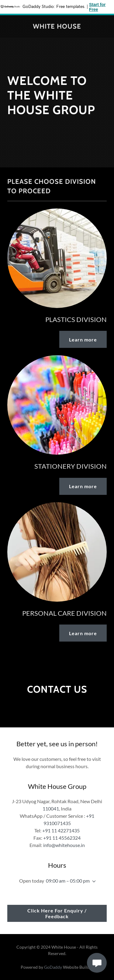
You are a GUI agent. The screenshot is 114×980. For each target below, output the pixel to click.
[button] (93, 881)
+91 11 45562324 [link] (62, 838)
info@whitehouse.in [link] (64, 845)
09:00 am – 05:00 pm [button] (68, 881)
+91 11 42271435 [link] (61, 830)
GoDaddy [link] (53, 967)
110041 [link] (51, 808)
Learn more (83, 339)
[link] (57, 27)
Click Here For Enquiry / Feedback (57, 913)
